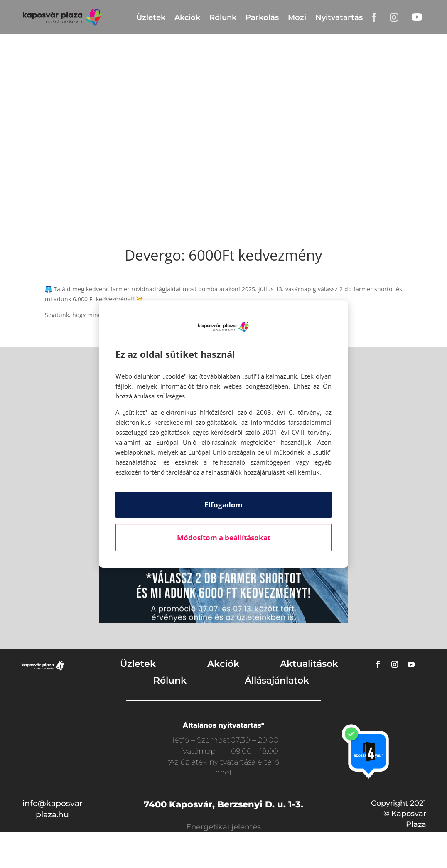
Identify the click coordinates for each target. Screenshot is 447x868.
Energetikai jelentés (223, 827)
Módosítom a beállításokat (224, 537)
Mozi (297, 17)
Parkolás (262, 17)
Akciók (187, 17)
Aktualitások (309, 664)
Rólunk (223, 17)
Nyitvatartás (339, 17)
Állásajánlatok (277, 680)
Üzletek (151, 17)
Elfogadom (223, 505)
